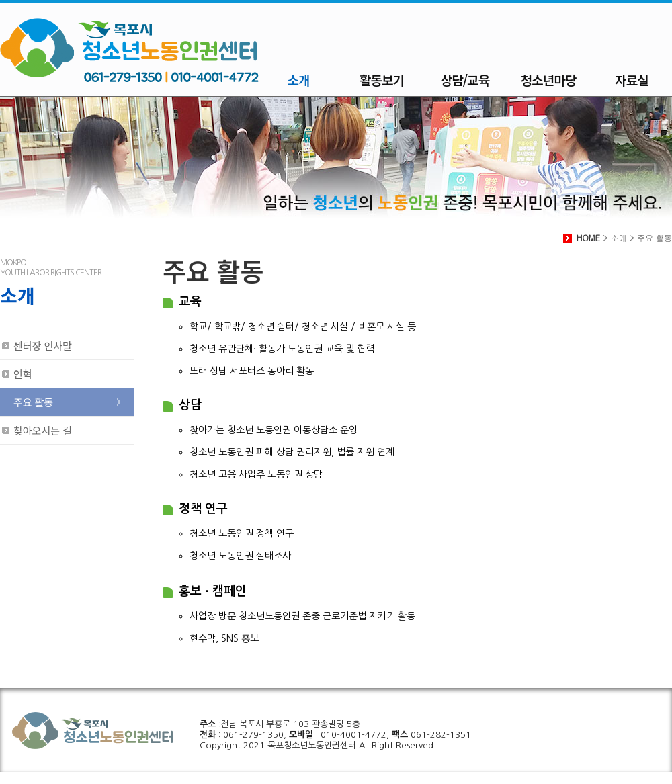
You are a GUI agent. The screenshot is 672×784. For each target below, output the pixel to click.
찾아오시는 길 (43, 430)
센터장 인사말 (43, 346)
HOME (588, 237)
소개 (299, 80)
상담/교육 (465, 80)
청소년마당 (548, 80)
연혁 (23, 374)
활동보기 (382, 80)
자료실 (631, 80)
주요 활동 (33, 402)
